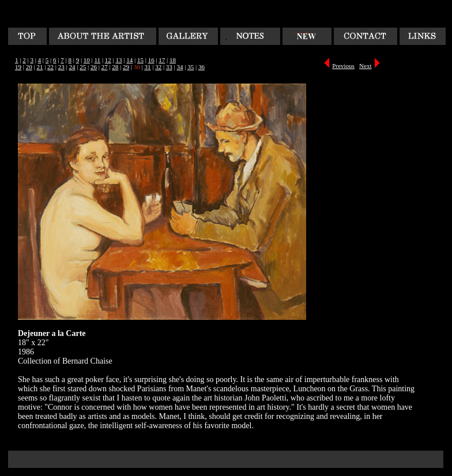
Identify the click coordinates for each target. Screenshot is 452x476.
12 (108, 60)
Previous (343, 66)
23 (61, 67)
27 (105, 67)
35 (191, 67)
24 (72, 67)
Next (365, 66)
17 (162, 60)
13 (119, 60)
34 (180, 67)
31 (147, 67)
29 (126, 67)
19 (18, 67)
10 (87, 60)
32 (158, 67)
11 (98, 60)
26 (94, 67)
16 (151, 60)
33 (169, 67)
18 (173, 60)
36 (201, 67)
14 (129, 60)
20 (29, 67)
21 (39, 67)
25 (83, 67)
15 (140, 60)
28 (115, 67)
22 (50, 67)
